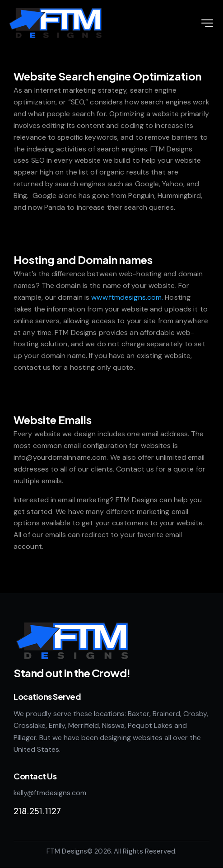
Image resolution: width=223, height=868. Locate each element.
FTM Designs (67, 851)
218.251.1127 (37, 811)
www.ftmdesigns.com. (127, 297)
